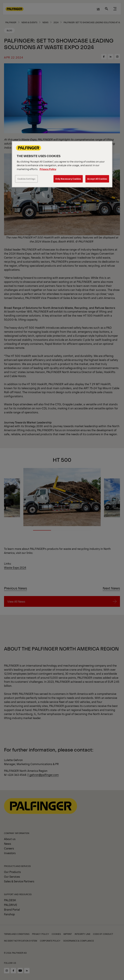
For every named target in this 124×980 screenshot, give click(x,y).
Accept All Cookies (97, 179)
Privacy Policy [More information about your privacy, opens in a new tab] (48, 169)
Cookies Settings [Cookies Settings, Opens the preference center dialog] (26, 179)
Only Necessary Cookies (68, 179)
